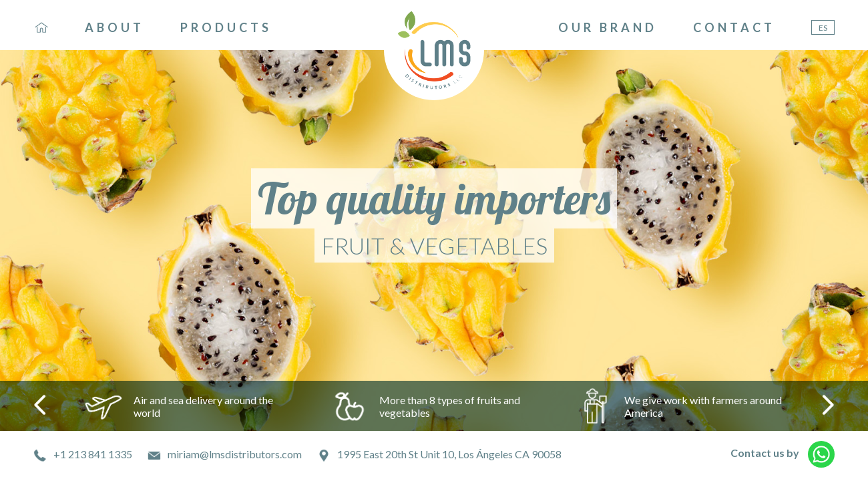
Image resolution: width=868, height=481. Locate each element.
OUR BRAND (608, 27)
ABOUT (115, 27)
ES (823, 28)
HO (41, 27)
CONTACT (734, 27)
